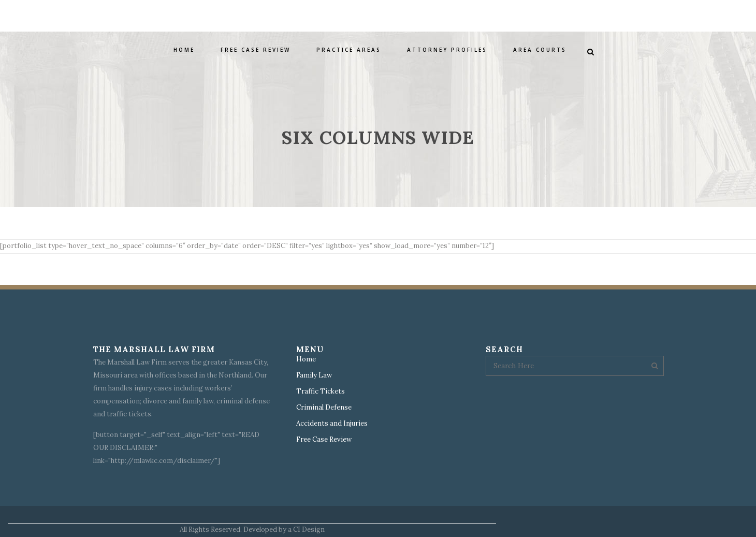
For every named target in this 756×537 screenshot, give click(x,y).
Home (306, 359)
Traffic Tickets (321, 391)
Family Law (314, 375)
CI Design (309, 529)
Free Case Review (324, 440)
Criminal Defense (324, 408)
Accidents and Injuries (332, 424)
